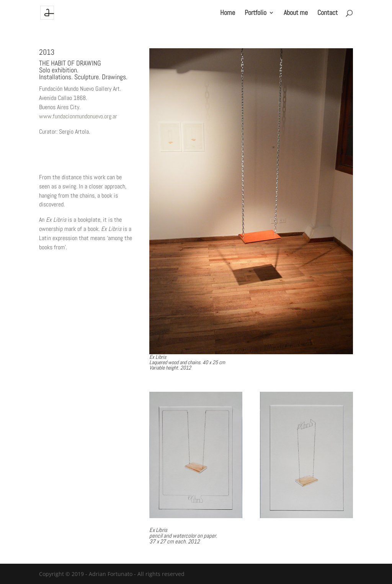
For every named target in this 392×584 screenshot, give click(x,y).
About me (296, 13)
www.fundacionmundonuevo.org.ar (78, 116)
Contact (327, 13)
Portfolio (256, 13)
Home (228, 13)
